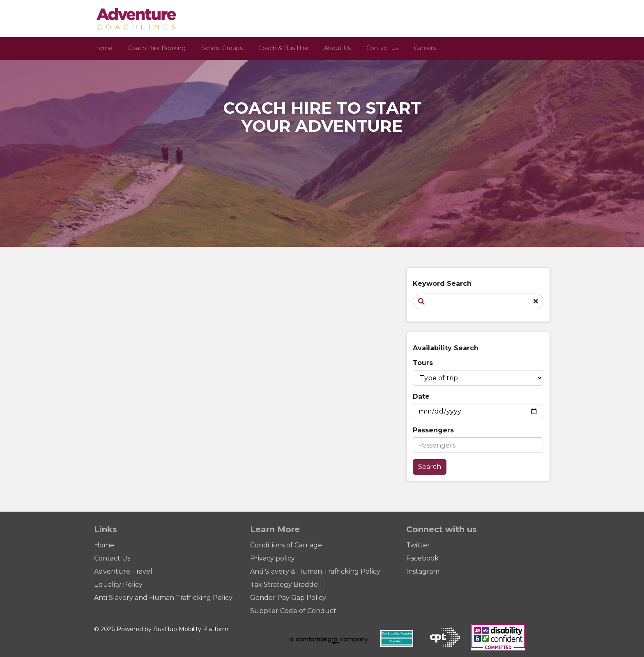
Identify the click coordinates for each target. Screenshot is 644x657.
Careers (425, 48)
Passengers (433, 430)
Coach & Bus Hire (283, 48)
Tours (423, 363)
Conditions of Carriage (286, 545)
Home (103, 48)
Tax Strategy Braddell (286, 585)
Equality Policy (118, 585)
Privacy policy (273, 558)
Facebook (422, 558)
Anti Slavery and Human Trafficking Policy (163, 598)
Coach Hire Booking (157, 48)
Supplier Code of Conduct (293, 611)
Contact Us (382, 48)
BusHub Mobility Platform (191, 629)
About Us (337, 48)
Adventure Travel (123, 571)
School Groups (222, 48)
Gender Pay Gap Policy (288, 598)
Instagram (423, 571)
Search (430, 467)
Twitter (418, 545)
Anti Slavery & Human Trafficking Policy (315, 571)
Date (421, 396)
